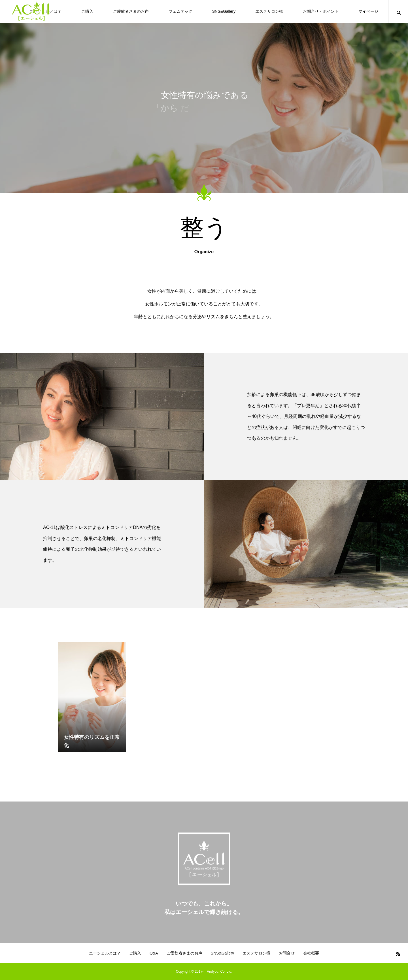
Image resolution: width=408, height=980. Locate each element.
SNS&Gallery (224, 11)
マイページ (368, 11)
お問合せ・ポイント (321, 11)
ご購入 (87, 11)
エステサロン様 (269, 11)
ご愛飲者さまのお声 (131, 11)
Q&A (154, 953)
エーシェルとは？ (105, 953)
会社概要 (311, 953)
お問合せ (287, 953)
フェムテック (180, 11)
